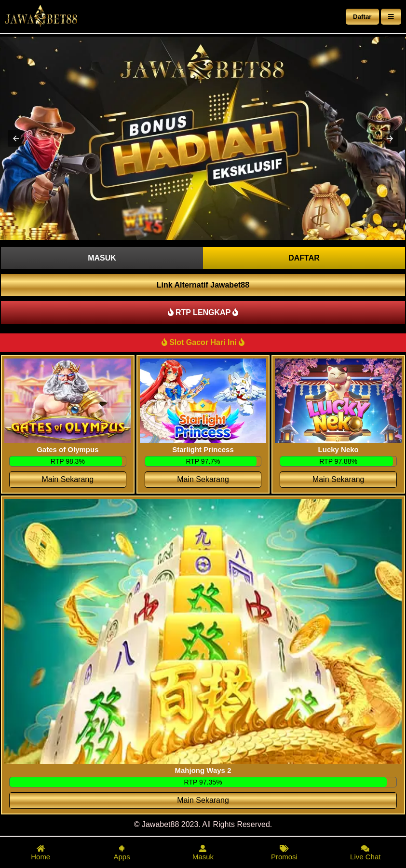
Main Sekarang (68, 479)
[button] (16, 138)
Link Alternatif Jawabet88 (203, 285)
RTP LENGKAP (203, 312)
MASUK (102, 258)
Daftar (362, 17)
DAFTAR (304, 258)
